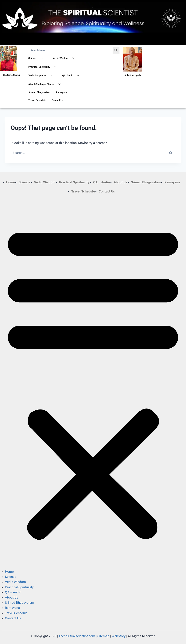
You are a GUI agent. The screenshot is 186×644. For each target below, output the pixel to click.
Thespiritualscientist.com (77, 636)
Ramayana (62, 92)
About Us (120, 182)
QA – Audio (102, 182)
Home (10, 182)
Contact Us (58, 100)
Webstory (119, 636)
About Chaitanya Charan (46, 84)
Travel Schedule (37, 100)
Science (37, 58)
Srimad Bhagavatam (39, 92)
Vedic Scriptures (42, 76)
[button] (93, 382)
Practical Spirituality (44, 67)
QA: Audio (72, 76)
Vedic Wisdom (65, 58)
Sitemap (103, 636)
